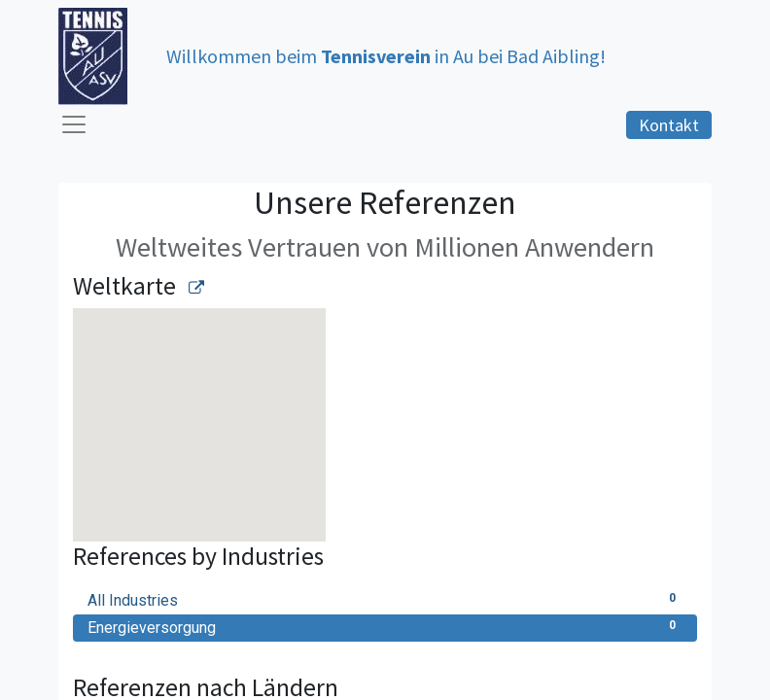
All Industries (385, 599)
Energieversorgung (385, 627)
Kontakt (669, 125)
